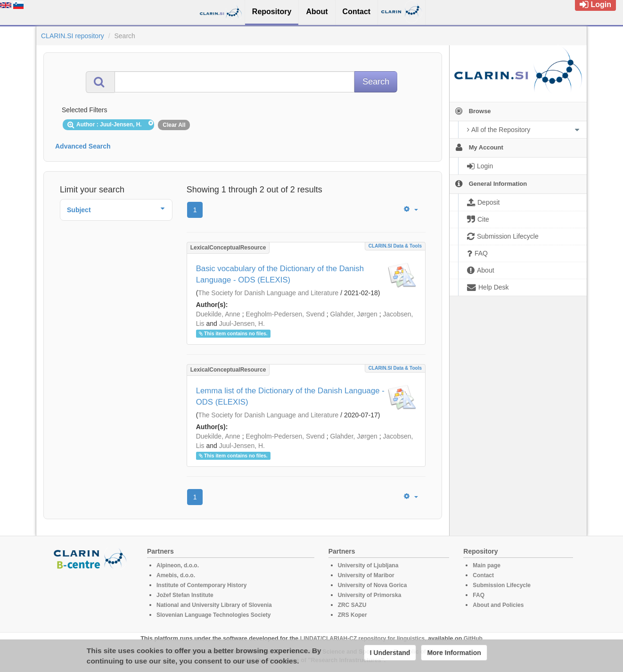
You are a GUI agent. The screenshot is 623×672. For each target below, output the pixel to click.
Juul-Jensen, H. (242, 324)
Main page (487, 565)
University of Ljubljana (368, 565)
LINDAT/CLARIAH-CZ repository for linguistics (362, 639)
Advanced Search (83, 146)
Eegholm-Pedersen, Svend (285, 314)
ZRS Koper (352, 615)
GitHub (473, 639)
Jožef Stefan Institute (185, 595)
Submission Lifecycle (502, 585)
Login (595, 4)
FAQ (479, 595)
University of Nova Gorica (373, 585)
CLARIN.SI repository (73, 36)
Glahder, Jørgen (354, 314)
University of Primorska (370, 595)
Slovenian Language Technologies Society (214, 615)
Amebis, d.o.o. (176, 575)
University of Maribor (366, 575)
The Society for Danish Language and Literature (268, 293)
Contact (483, 575)
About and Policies (498, 605)
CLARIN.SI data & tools (395, 246)
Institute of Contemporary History (201, 585)
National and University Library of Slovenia (214, 605)
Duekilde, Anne (218, 314)
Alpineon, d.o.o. (178, 565)
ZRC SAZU (352, 605)
